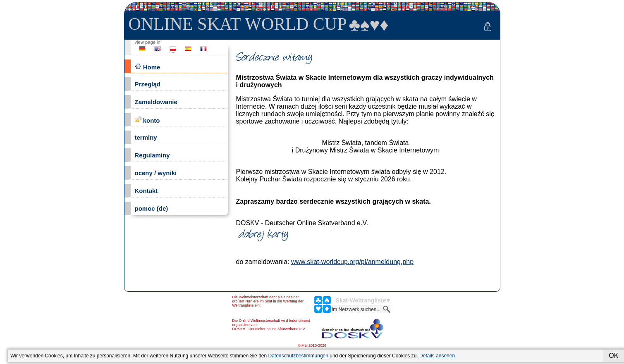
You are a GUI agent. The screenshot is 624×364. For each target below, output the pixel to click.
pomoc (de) (152, 208)
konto (147, 120)
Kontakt (146, 191)
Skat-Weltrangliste (361, 300)
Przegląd (148, 84)
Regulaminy (152, 155)
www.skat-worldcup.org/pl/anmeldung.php (352, 262)
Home (148, 67)
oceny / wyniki (156, 173)
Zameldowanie (156, 102)
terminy (146, 137)
